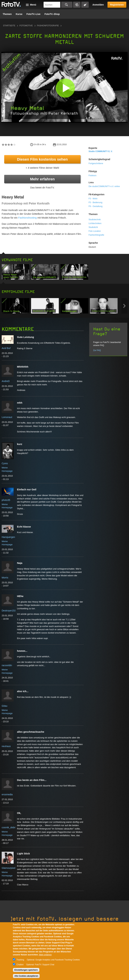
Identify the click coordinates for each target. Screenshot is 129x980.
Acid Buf (6, 348)
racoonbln (7, 665)
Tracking (20, 960)
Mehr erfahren (42, 179)
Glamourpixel (9, 868)
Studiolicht (93, 227)
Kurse (19, 14)
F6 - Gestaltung (95, 206)
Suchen (67, 5)
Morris (5, 578)
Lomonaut (7, 417)
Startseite (9, 26)
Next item (124, 306)
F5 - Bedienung (95, 202)
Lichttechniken (95, 223)
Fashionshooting (27, 218)
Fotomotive (26, 26)
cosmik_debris (9, 827)
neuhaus (6, 746)
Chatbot (20, 965)
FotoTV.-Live (33, 14)
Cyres (5, 463)
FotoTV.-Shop (52, 14)
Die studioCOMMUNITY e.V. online (104, 186)
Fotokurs (92, 176)
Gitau (4, 706)
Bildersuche (77, 5)
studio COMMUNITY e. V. (101, 151)
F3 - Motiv (93, 199)
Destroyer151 (9, 611)
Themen (7, 14)
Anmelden (98, 5)
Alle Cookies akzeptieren (26, 976)
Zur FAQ (97, 350)
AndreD (6, 381)
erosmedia (7, 794)
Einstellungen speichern (26, 970)
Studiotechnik (95, 220)
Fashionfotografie (48, 26)
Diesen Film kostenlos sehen (42, 159)
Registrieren (117, 5)
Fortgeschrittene (96, 163)
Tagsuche (85, 5)
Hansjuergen (8, 537)
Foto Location (95, 231)
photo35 (6, 500)
